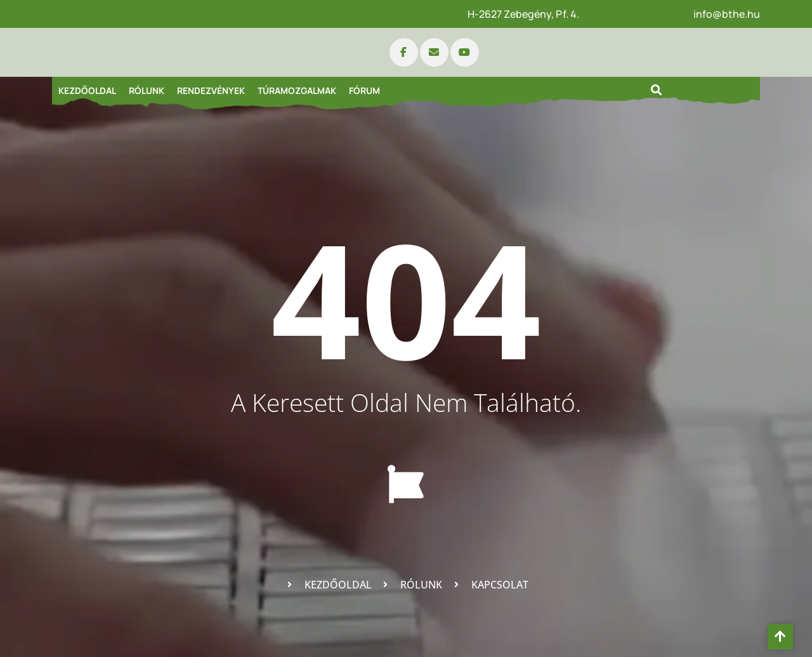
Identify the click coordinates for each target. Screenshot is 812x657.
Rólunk (147, 90)
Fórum (364, 90)
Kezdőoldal (87, 90)
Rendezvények (211, 90)
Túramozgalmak (297, 90)
